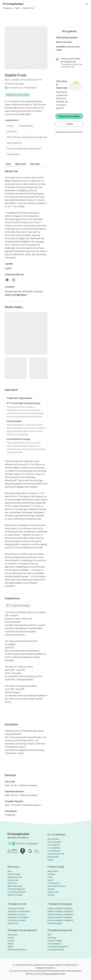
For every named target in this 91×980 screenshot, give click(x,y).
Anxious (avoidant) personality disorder (24, 148)
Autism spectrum (14, 143)
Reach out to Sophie (69, 116)
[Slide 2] (25, 66)
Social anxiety (13, 154)
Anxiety (10, 126)
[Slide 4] (30, 66)
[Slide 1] (23, 66)
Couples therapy (26, 126)
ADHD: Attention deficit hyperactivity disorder (27, 137)
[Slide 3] (27, 66)
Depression (12, 131)
